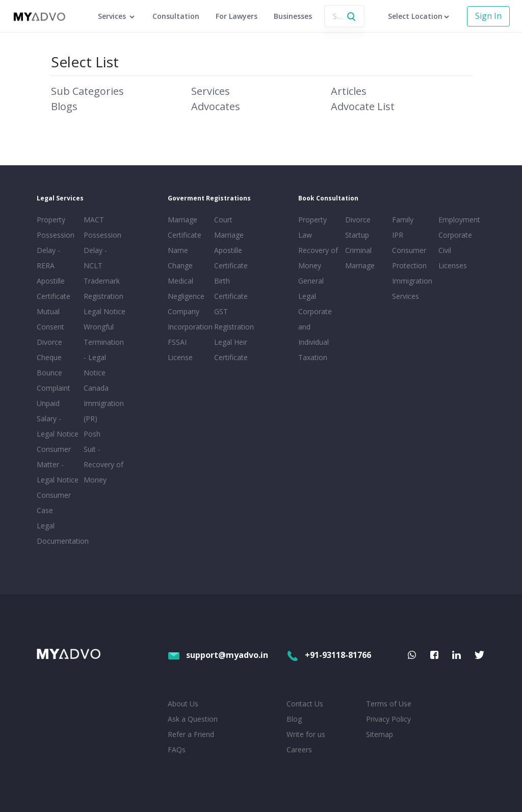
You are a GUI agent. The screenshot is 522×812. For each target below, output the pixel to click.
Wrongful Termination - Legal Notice (104, 350)
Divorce (358, 220)
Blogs (64, 106)
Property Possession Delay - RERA (56, 243)
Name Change (180, 258)
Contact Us (305, 704)
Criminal (358, 250)
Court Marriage (229, 227)
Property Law (312, 227)
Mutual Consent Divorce (50, 327)
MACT (94, 220)
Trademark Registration (103, 288)
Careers (299, 750)
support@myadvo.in (218, 655)
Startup (357, 235)
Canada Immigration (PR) (104, 403)
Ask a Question (193, 719)
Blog (294, 719)
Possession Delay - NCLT (102, 250)
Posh (92, 434)
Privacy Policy (388, 719)
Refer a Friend (191, 734)
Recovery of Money (318, 258)
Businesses (293, 16)
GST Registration (234, 319)
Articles (349, 91)
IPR (398, 235)
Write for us (306, 734)
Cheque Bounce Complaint (54, 373)
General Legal (311, 288)
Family (403, 220)
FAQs (177, 750)
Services (211, 91)
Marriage (360, 265)
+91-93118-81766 (329, 655)
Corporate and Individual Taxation (315, 334)
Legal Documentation (58, 533)
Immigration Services (412, 288)
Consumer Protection (409, 258)
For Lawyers (237, 16)
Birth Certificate (231, 288)
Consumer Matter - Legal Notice (58, 464)
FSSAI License (180, 350)
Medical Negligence (186, 288)
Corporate (455, 235)
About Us (183, 704)
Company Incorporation (189, 319)
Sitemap (380, 734)
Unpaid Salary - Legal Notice (58, 418)
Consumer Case (54, 503)
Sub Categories (87, 91)
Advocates (216, 106)
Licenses (453, 265)
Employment (459, 220)
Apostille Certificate (54, 288)
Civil (445, 250)
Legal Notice (105, 311)
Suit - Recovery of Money (103, 464)
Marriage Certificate (185, 227)
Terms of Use (389, 704)
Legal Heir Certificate (231, 350)
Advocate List (363, 106)
